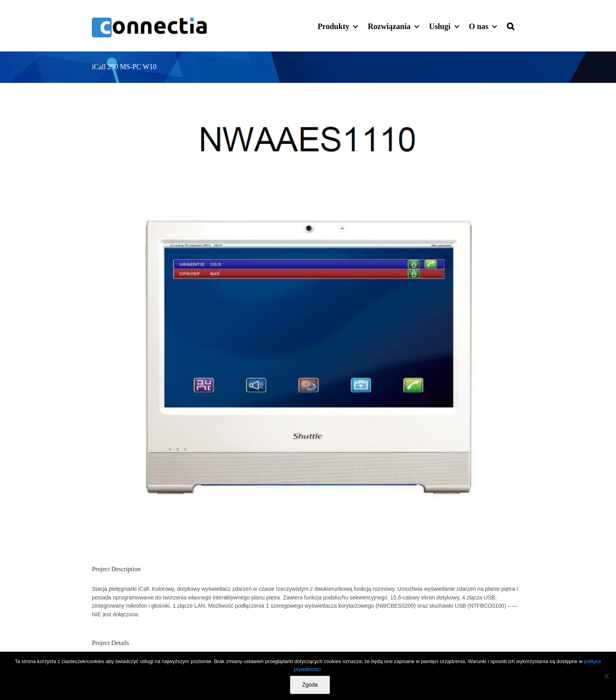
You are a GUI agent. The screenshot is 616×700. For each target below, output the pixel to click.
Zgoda (310, 685)
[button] (511, 26)
